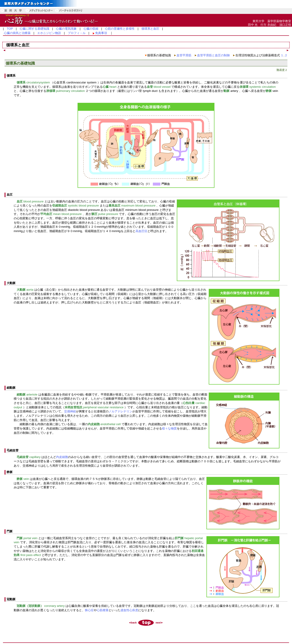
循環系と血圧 (150, 29)
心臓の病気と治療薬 (17, 33)
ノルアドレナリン (120, 411)
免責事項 (101, 33)
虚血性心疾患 (129, 610)
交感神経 (70, 411)
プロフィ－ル (77, 33)
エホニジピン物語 (49, 33)
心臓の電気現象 (66, 29)
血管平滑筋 (184, 55)
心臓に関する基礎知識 (34, 29)
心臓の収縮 (91, 29)
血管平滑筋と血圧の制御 (213, 55)
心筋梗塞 (103, 610)
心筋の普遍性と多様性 (120, 29)
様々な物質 (169, 428)
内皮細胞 (62, 457)
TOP (10, 29)
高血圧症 (141, 231)
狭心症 (89, 610)
